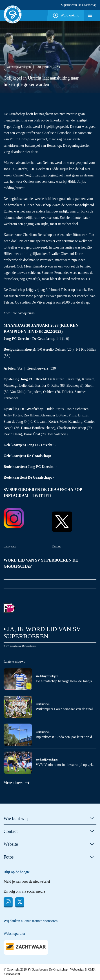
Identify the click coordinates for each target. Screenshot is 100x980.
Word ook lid (66, 15)
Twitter (56, 546)
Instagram (10, 546)
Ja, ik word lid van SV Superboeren (42, 633)
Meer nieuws (17, 783)
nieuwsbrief (42, 881)
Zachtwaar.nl (12, 974)
